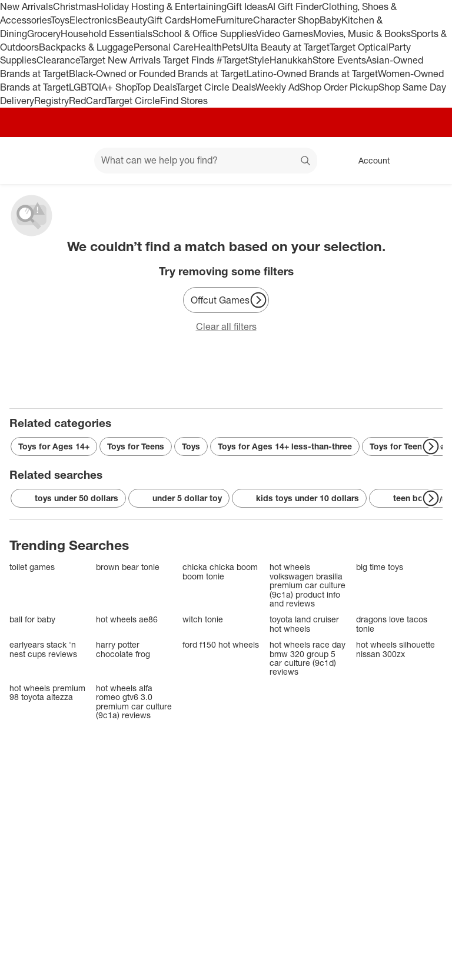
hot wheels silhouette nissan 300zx (395, 649)
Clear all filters (226, 326)
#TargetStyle (243, 60)
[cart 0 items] (427, 161)
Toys (60, 20)
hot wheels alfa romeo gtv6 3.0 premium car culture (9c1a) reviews (134, 702)
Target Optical (359, 47)
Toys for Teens (136, 446)
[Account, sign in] (368, 161)
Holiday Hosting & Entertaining (162, 6)
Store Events (339, 60)
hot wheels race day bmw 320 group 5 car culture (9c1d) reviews (308, 658)
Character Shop (286, 20)
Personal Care (164, 47)
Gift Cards (169, 20)
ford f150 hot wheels (221, 644)
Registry (51, 101)
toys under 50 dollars (68, 498)
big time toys (380, 567)
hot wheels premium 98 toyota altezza (47, 693)
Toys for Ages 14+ (54, 446)
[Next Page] (258, 300)
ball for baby (32, 619)
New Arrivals (26, 6)
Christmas (75, 6)
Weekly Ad (277, 87)
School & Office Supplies (204, 34)
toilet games (32, 567)
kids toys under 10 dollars (299, 498)
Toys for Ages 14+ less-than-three (285, 446)
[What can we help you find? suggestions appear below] (206, 161)
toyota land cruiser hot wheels (304, 624)
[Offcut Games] (226, 300)
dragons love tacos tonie (392, 624)
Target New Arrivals (121, 60)
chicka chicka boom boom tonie (220, 571)
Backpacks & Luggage (86, 47)
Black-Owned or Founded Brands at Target (158, 74)
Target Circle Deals (216, 87)
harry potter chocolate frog (123, 649)
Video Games (285, 34)
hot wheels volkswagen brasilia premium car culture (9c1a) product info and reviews (308, 585)
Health (208, 47)
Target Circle (133, 101)
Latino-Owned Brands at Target (312, 74)
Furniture (235, 20)
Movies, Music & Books (362, 34)
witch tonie (203, 619)
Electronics (93, 20)
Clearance (58, 60)
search (306, 161)
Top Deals (156, 87)
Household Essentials (107, 34)
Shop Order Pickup (339, 87)
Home (203, 20)
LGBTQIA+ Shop (102, 87)
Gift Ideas (247, 6)
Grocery (44, 34)
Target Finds (190, 60)
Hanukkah (291, 60)
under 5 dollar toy (179, 498)
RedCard (88, 101)
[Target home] (26, 161)
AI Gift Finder (295, 6)
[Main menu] (67, 161)
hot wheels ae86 (127, 619)
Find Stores (184, 101)
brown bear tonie (128, 567)
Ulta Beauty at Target (285, 47)
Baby (330, 20)
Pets (231, 47)
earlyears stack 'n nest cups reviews (43, 649)
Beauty (132, 20)
